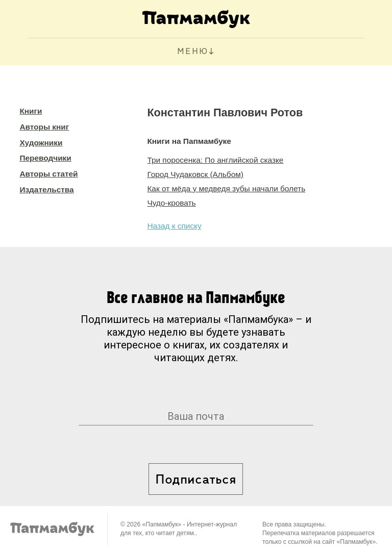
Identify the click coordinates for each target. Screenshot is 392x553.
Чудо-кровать (171, 203)
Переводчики (45, 158)
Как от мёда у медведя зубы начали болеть (226, 188)
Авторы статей (48, 174)
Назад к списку (174, 226)
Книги (31, 111)
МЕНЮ (193, 52)
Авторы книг (44, 127)
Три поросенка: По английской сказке (215, 160)
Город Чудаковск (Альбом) (195, 174)
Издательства (46, 190)
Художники (41, 143)
